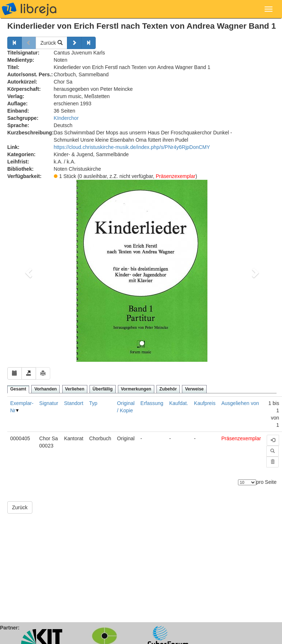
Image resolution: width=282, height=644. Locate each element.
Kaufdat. (179, 403)
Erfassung (152, 403)
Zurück (51, 43)
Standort (74, 403)
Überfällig (102, 389)
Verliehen (75, 389)
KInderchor (66, 118)
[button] (27, 271)
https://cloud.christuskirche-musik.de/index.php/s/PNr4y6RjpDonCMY (132, 147)
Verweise (194, 389)
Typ (93, 403)
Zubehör (168, 389)
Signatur (49, 403)
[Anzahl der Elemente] (247, 482)
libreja (29, 9)
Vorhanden (45, 389)
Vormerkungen (136, 389)
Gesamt (18, 389)
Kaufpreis (205, 403)
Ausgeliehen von (240, 403)
